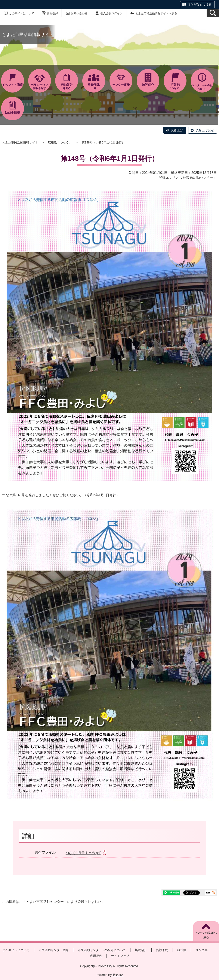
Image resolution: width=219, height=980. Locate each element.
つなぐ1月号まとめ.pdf (86, 853)
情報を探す (40, 86)
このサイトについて (21, 13)
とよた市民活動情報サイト (20, 142)
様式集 (182, 950)
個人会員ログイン (111, 13)
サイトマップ (120, 956)
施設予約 (162, 950)
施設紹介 (141, 950)
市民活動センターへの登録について (102, 950)
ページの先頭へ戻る (206, 935)
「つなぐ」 (175, 86)
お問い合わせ (79, 13)
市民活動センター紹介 (54, 950)
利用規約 (96, 956)
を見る (67, 86)
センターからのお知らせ (202, 87)
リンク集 (201, 950)
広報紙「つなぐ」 (60, 142)
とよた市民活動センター (195, 177)
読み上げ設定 (205, 130)
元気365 (118, 975)
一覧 (94, 86)
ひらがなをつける (200, 4)
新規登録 (52, 13)
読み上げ (177, 130)
